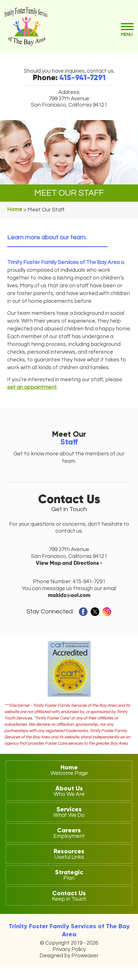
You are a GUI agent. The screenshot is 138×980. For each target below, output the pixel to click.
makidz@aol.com (69, 595)
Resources (69, 854)
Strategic (69, 875)
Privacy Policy (69, 949)
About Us (69, 791)
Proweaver (85, 956)
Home (69, 770)
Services (69, 812)
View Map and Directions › (69, 563)
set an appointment (32, 387)
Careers (69, 833)
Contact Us (69, 896)
